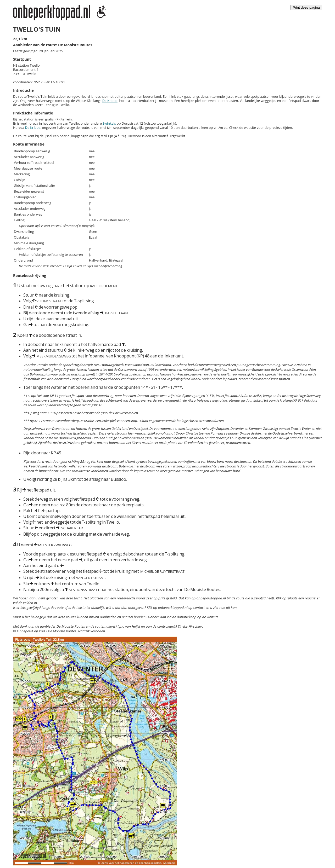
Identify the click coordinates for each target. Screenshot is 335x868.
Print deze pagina (306, 7)
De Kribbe (110, 101)
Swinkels (109, 123)
